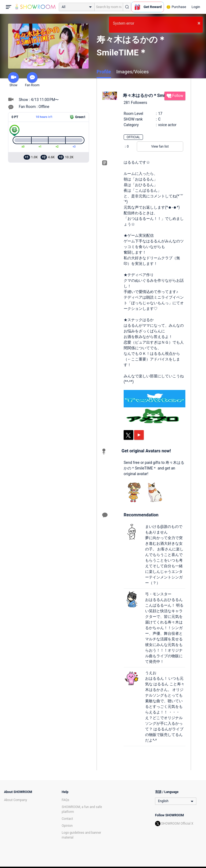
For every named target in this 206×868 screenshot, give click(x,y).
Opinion (67, 826)
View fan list (160, 146)
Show (13, 80)
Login (196, 7)
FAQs (65, 800)
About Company (16, 800)
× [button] (199, 23)
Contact (67, 819)
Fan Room (32, 80)
